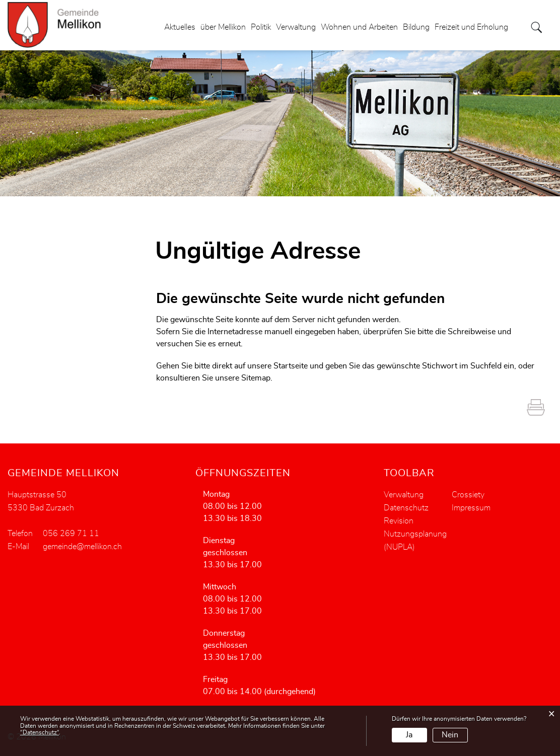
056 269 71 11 (71, 534)
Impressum (471, 508)
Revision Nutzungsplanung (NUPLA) (415, 534)
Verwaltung (296, 27)
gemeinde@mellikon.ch (82, 547)
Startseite (291, 366)
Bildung (416, 27)
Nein (450, 735)
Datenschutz (406, 508)
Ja (409, 735)
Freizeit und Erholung (471, 27)
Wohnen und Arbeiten (359, 27)
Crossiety (468, 495)
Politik (261, 27)
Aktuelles (180, 27)
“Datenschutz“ (40, 732)
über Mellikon (223, 27)
